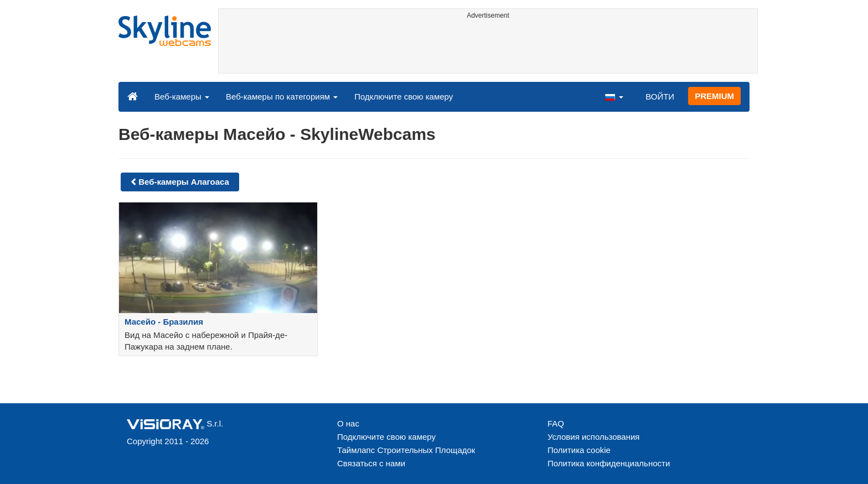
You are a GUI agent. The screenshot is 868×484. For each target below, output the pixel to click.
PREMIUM (714, 96)
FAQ (556, 423)
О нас (348, 423)
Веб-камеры (182, 97)
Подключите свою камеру (404, 97)
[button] (614, 96)
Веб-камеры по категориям (282, 97)
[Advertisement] (488, 48)
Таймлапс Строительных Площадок (406, 450)
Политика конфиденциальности (609, 463)
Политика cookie (579, 450)
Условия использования (594, 437)
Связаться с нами (371, 463)
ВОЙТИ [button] (660, 97)
